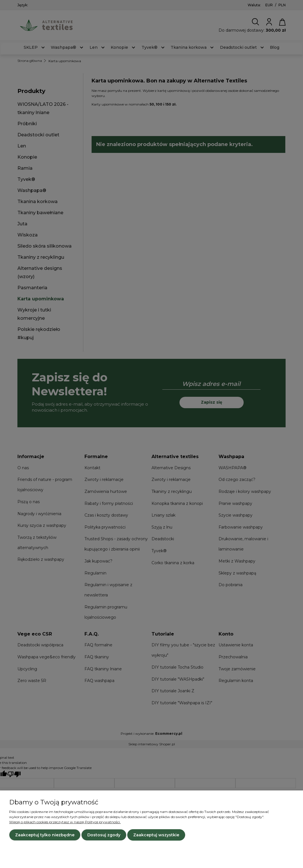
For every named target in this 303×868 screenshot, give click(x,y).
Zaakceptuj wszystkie (156, 835)
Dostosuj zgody (104, 835)
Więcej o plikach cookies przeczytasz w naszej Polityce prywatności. (65, 822)
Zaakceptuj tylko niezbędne (45, 835)
